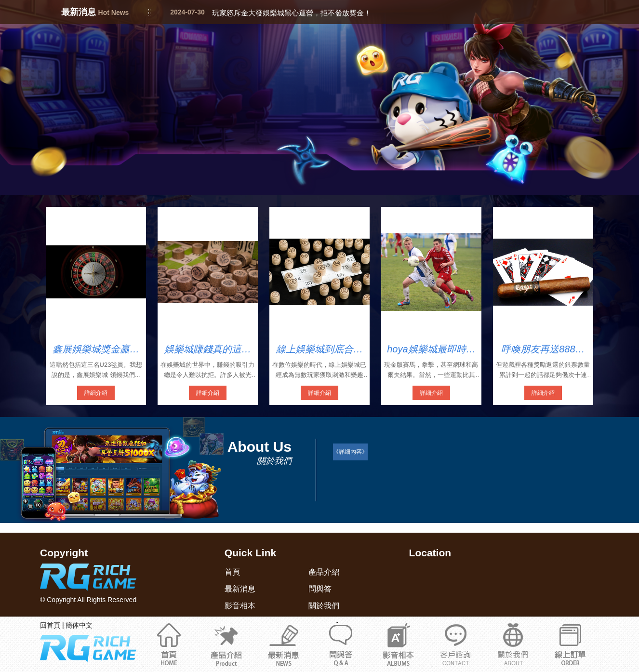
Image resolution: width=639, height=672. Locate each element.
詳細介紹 (96, 393)
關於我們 (456, 644)
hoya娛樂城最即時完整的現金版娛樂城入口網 (431, 349)
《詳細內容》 (350, 452)
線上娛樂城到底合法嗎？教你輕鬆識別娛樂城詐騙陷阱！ (319, 349)
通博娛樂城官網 (513, 644)
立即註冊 (570, 644)
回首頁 (50, 625)
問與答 (341, 644)
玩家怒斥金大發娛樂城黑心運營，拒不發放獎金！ (292, 13)
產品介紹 (226, 644)
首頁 (169, 644)
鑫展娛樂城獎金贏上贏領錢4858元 (96, 349)
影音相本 (398, 644)
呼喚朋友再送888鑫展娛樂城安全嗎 (543, 349)
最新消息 (284, 644)
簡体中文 (79, 625)
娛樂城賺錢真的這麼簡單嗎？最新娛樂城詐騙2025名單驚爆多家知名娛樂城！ (208, 349)
